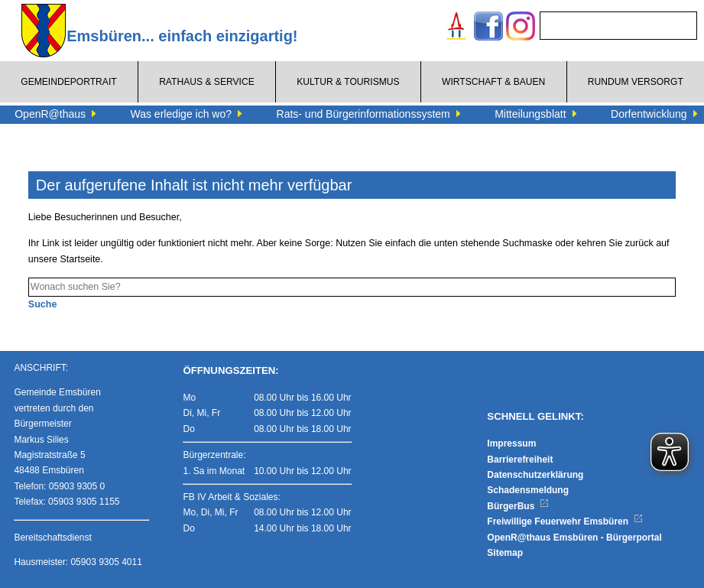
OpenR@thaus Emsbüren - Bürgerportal (574, 538)
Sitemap (505, 553)
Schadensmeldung (528, 490)
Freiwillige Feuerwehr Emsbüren (565, 521)
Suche (43, 304)
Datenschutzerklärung (535, 475)
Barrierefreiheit (520, 460)
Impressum (511, 443)
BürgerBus (518, 506)
